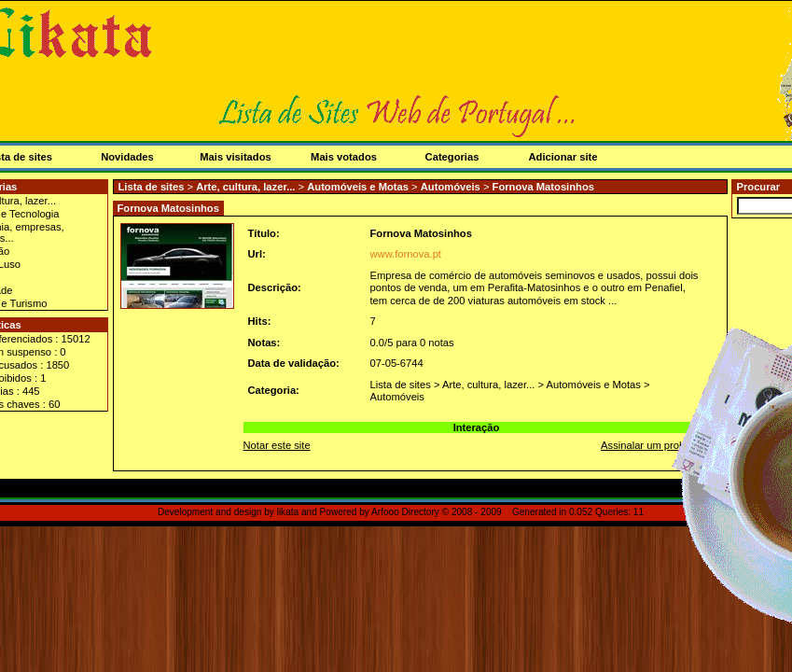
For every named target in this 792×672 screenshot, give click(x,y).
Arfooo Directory (405, 512)
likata (288, 512)
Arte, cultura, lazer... (245, 187)
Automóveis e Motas (358, 187)
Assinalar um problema (654, 445)
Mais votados (344, 157)
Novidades (127, 157)
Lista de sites (152, 187)
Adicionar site (563, 157)
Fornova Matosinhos (543, 187)
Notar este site (277, 445)
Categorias (452, 157)
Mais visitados (235, 157)
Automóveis (451, 187)
